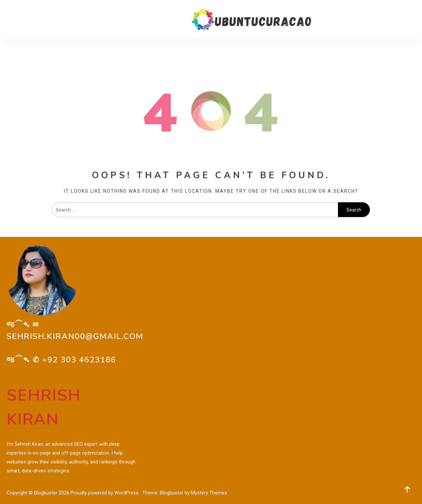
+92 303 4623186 (79, 360)
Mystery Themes (209, 493)
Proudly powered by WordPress (105, 493)
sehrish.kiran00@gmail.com (75, 336)
